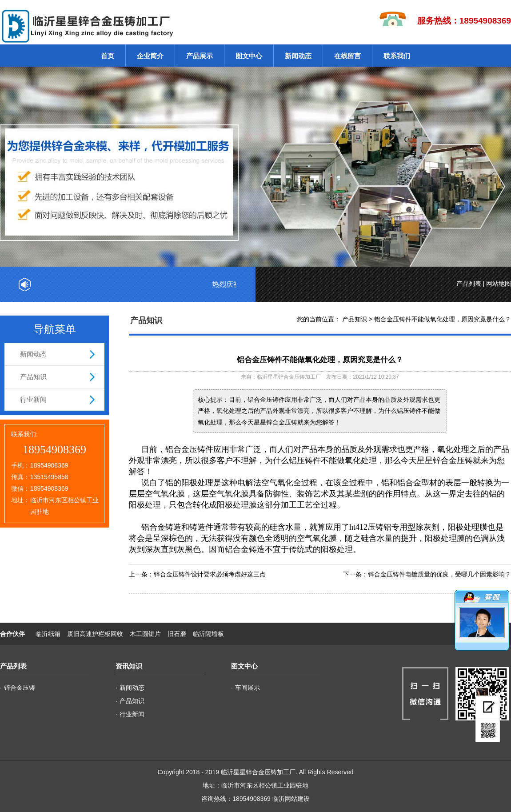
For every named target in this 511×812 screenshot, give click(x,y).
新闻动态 (298, 56)
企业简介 (150, 56)
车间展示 (248, 688)
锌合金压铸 (20, 688)
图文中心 (249, 56)
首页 (108, 56)
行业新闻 (33, 399)
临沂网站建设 (291, 799)
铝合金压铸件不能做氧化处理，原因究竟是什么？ (443, 319)
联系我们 (397, 56)
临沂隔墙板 (208, 634)
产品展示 (200, 56)
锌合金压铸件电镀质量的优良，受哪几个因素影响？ (439, 574)
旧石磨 (177, 634)
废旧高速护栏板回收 (95, 634)
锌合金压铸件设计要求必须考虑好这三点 (210, 574)
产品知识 (33, 377)
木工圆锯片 (145, 634)
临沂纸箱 (48, 634)
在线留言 (347, 56)
